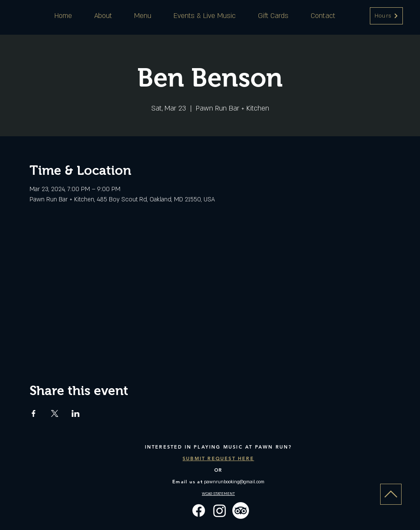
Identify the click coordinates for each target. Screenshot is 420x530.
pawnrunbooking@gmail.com (234, 482)
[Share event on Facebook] (34, 413)
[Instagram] (220, 511)
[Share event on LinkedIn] (76, 413)
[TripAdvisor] (241, 511)
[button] (386, 16)
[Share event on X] (55, 413)
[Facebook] (199, 511)
